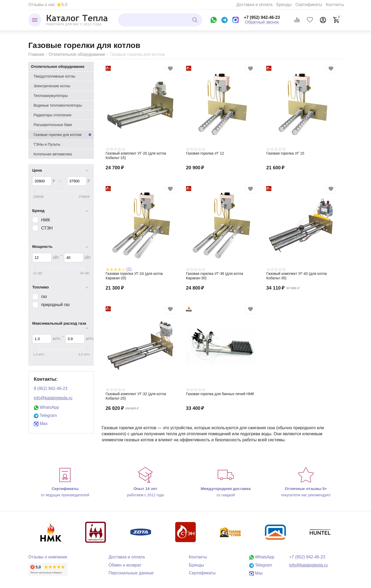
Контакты (335, 5)
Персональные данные (131, 573)
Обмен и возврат (125, 565)
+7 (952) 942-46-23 (262, 17)
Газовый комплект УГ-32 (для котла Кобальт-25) (136, 396)
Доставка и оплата (254, 5)
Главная (36, 54)
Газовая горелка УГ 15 (285, 153)
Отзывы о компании (48, 557)
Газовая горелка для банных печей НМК (220, 394)
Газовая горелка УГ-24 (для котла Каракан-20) (134, 276)
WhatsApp (46, 407)
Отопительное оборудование (77, 54)
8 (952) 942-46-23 (51, 388)
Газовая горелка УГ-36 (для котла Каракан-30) (215, 276)
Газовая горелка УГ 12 (205, 153)
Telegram (45, 415)
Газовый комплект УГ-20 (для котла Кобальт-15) (136, 156)
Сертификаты (309, 5)
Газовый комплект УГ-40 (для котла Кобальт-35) (296, 276)
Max (41, 424)
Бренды (284, 5)
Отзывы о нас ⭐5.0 (48, 5)
